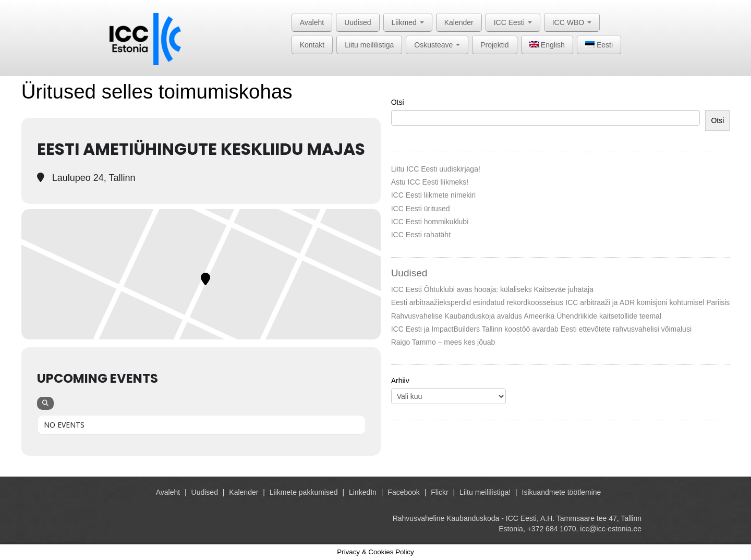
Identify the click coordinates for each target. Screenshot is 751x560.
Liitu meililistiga (369, 45)
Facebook (403, 492)
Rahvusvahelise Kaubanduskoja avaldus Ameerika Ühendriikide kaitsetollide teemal (526, 316)
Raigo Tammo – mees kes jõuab (443, 342)
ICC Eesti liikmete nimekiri (434, 195)
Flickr (439, 492)
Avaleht (312, 22)
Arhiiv (400, 381)
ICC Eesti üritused (421, 209)
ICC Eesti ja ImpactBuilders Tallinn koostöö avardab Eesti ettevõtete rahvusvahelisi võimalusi (541, 329)
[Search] (45, 403)
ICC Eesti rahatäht (421, 235)
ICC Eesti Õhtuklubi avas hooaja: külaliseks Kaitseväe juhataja (492, 289)
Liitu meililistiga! (485, 492)
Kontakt (312, 45)
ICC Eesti (513, 22)
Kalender (459, 22)
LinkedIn (363, 492)
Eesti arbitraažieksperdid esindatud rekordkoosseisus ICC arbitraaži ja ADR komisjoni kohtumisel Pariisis (561, 302)
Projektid (494, 45)
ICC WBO (572, 22)
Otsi (398, 102)
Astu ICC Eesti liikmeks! (430, 182)
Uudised (358, 22)
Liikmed (408, 22)
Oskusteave (437, 45)
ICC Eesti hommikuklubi (430, 222)
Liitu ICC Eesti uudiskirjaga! (436, 169)
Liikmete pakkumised (304, 492)
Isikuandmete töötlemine (562, 492)
